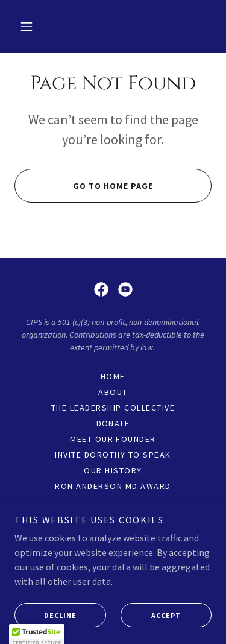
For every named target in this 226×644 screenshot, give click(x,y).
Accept (151, 632)
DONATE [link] (113, 423)
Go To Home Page (84, 186)
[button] (27, 27)
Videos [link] (113, 502)
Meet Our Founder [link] (113, 439)
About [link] (113, 392)
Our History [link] (113, 470)
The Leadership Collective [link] (113, 408)
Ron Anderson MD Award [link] (113, 486)
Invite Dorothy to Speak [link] (113, 455)
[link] (101, 289)
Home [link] (113, 376)
